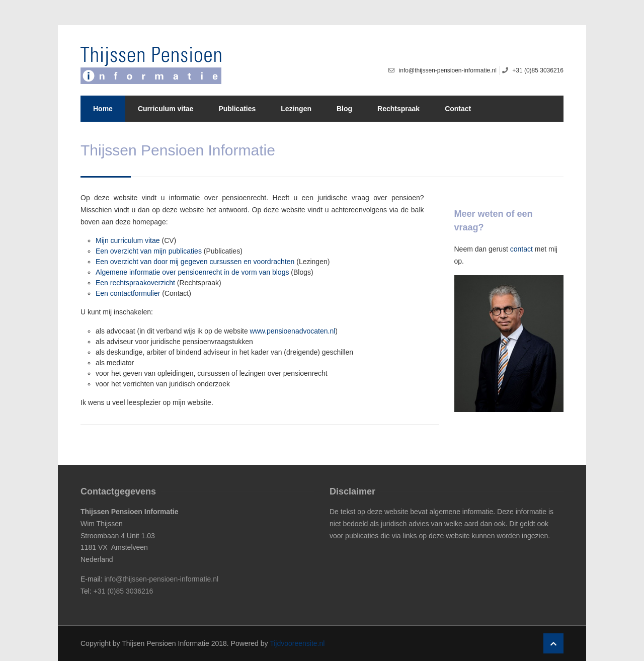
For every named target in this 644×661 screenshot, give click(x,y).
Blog (344, 109)
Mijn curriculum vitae (128, 240)
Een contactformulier (128, 293)
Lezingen (296, 109)
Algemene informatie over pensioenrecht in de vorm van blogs (192, 272)
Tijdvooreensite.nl (297, 643)
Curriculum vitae (166, 109)
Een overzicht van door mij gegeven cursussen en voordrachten (195, 262)
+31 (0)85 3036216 (124, 591)
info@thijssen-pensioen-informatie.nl (161, 579)
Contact (458, 109)
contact (521, 249)
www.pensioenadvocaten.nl (293, 331)
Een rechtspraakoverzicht (135, 283)
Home (103, 109)
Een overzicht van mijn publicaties (149, 251)
